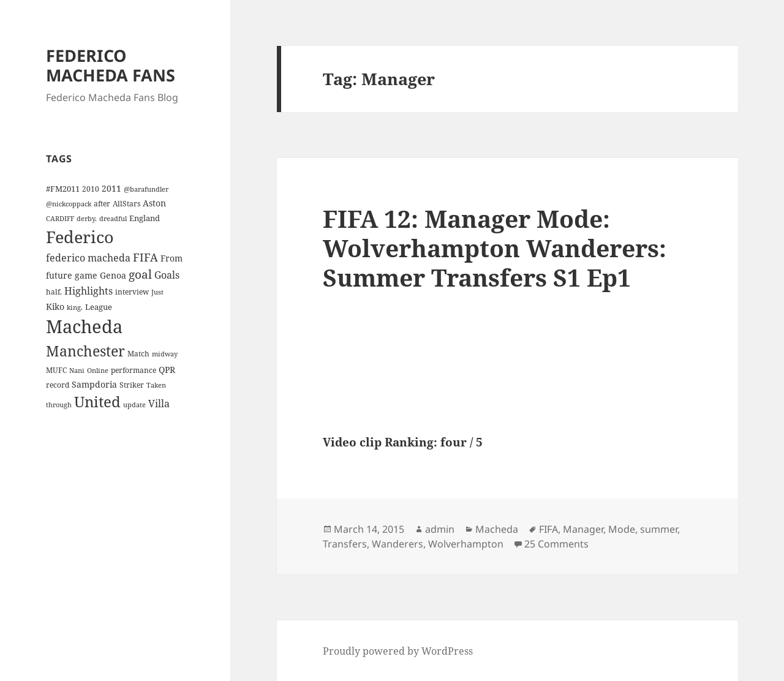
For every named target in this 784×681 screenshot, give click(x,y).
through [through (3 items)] (59, 405)
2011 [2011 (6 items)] (111, 188)
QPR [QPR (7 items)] (167, 370)
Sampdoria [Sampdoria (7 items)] (94, 384)
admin (440, 529)
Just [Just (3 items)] (157, 292)
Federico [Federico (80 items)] (80, 237)
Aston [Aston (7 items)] (154, 203)
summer (659, 529)
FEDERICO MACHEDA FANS (111, 65)
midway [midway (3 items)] (165, 354)
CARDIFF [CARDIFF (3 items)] (60, 219)
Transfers (345, 544)
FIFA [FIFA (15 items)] (145, 257)
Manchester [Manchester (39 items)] (85, 351)
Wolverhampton (466, 544)
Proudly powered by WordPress (398, 651)
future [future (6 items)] (59, 275)
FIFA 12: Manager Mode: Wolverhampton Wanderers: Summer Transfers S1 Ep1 (495, 248)
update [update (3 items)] (134, 405)
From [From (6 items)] (171, 258)
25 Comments (556, 544)
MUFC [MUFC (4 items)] (56, 370)
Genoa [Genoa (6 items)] (113, 275)
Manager (583, 529)
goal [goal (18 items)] (140, 274)
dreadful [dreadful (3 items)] (113, 219)
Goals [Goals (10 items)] (167, 275)
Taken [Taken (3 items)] (156, 385)
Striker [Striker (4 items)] (132, 385)
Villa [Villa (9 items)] (159, 404)
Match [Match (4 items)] (138, 353)
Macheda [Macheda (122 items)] (84, 326)
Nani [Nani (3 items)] (77, 371)
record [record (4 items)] (58, 385)
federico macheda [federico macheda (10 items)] (88, 258)
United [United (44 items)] (97, 402)
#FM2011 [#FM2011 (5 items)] (63, 189)
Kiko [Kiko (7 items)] (55, 307)
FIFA (548, 529)
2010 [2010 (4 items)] (91, 189)
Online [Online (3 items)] (98, 371)
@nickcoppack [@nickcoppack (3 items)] (69, 204)
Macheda (497, 529)
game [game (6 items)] (86, 275)
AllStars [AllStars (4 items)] (126, 203)
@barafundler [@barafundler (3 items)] (146, 189)
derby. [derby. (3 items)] (87, 219)
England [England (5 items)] (145, 218)
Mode (622, 529)
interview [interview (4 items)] (132, 292)
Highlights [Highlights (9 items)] (89, 291)
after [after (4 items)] (102, 203)
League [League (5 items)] (99, 307)
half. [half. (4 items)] (54, 292)
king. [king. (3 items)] (75, 307)
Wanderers (398, 544)
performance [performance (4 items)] (134, 370)
